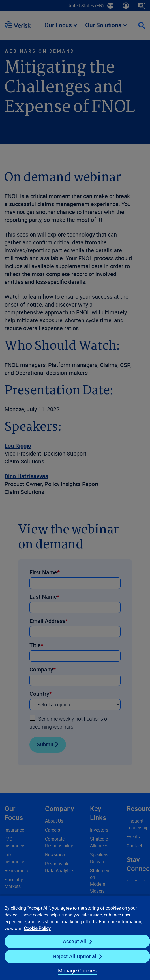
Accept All (75, 941)
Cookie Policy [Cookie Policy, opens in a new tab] (37, 928)
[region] (75, 938)
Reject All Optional (75, 956)
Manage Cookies (77, 970)
